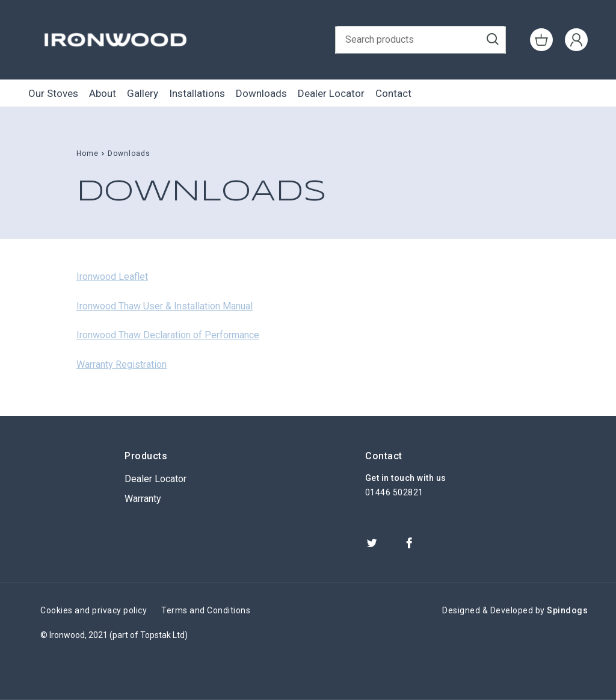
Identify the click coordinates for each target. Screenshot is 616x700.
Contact (393, 93)
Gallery (143, 93)
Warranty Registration (122, 364)
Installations (197, 93)
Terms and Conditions (206, 610)
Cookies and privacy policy (94, 610)
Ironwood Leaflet (112, 277)
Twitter (372, 543)
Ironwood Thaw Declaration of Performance (168, 335)
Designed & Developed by (515, 610)
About (103, 93)
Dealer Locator (331, 93)
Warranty (143, 499)
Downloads (261, 93)
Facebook (409, 543)
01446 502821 (394, 492)
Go (493, 40)
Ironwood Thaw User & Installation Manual (165, 306)
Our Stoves (53, 93)
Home (88, 153)
